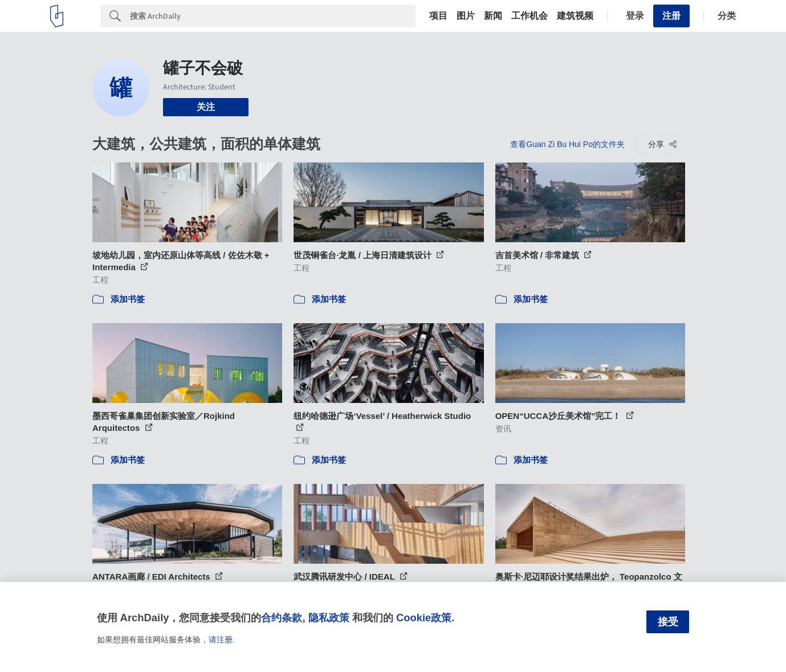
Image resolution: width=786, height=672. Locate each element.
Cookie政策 (424, 618)
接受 (668, 622)
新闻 (493, 16)
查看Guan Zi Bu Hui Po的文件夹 (567, 144)
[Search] (273, 16)
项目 (438, 16)
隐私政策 (329, 618)
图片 (466, 16)
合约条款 (282, 618)
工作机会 (530, 16)
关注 (206, 107)
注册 (671, 16)
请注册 (221, 640)
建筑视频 (575, 16)
